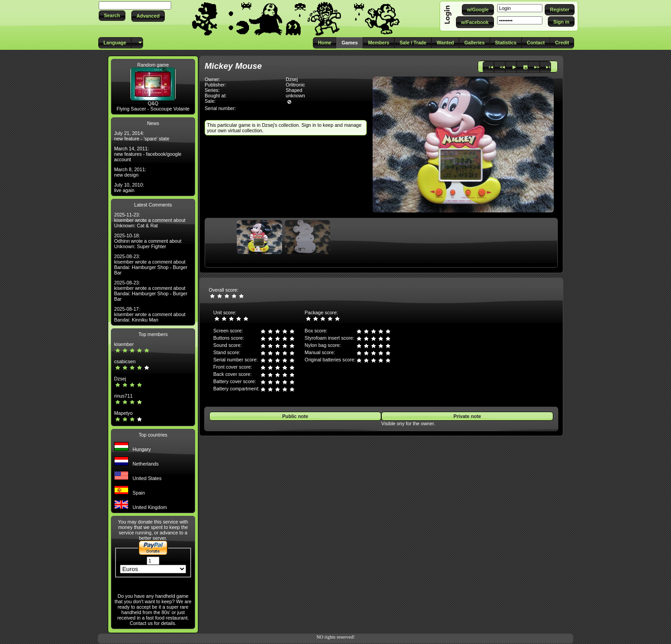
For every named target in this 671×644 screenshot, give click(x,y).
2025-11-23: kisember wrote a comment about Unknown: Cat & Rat (150, 220)
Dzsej (120, 379)
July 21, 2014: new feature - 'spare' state (142, 136)
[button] (112, 16)
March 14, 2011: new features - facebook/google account (148, 154)
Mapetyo (123, 413)
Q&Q (153, 103)
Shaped (294, 90)
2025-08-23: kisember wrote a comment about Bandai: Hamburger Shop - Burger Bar (151, 264)
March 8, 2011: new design (130, 172)
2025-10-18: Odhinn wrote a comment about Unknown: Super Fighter (148, 241)
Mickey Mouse (233, 66)
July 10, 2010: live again (129, 187)
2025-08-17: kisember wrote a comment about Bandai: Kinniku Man (150, 314)
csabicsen (125, 361)
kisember (124, 344)
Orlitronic (295, 85)
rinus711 (123, 396)
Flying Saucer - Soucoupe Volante (153, 109)
